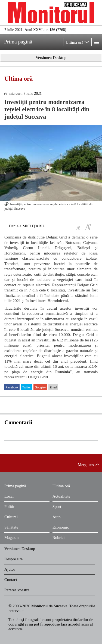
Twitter (27, 387)
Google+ (40, 387)
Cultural (11, 517)
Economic (61, 527)
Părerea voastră (17, 590)
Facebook (12, 387)
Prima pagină (15, 486)
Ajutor (10, 569)
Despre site (13, 559)
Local (9, 496)
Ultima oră (18, 79)
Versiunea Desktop (20, 549)
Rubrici (59, 538)
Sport (57, 507)
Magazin (11, 538)
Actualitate (61, 496)
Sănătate (11, 527)
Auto (57, 517)
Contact (11, 580)
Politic (10, 507)
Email (53, 387)
